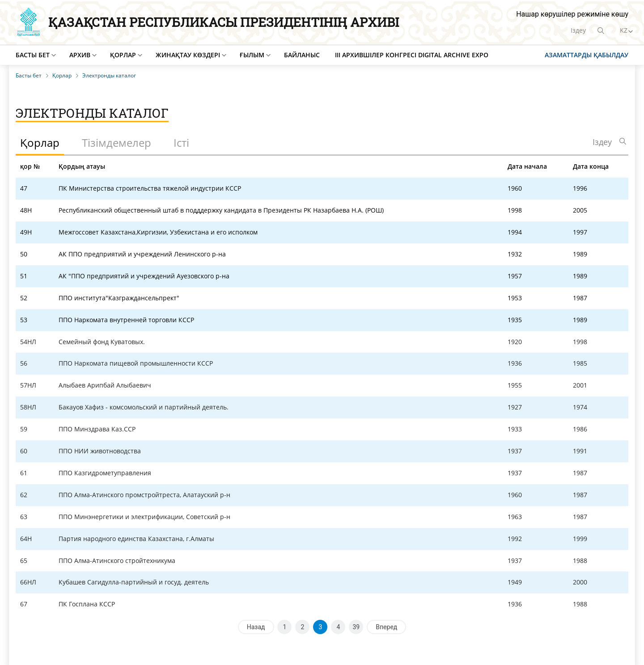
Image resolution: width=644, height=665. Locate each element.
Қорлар (123, 55)
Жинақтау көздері (188, 55)
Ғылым (252, 55)
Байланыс (302, 55)
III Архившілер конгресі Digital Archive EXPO (412, 55)
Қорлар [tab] (40, 143)
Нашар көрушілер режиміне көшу (572, 14)
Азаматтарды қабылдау (587, 55)
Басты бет (33, 55)
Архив (80, 55)
